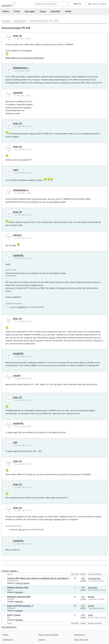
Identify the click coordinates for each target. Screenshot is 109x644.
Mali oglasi (30, 12)
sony (16, 170)
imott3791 (18, 255)
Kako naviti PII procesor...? (20, 606)
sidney (10, 590)
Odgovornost (79, 635)
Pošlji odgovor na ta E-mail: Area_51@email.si (25, 58)
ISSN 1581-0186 (81, 640)
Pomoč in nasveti (22, 583)
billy (9, 617)
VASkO (91, 606)
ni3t (15, 442)
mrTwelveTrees (13, 581)
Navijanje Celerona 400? (19, 597)
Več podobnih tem (9, 627)
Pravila (5, 635)
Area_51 (17, 36)
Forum (17, 11)
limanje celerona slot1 (18, 587)
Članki (43, 12)
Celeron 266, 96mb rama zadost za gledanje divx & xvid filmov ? (38, 578)
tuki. (15, 245)
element (17, 235)
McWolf (91, 597)
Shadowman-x (21, 68)
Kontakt (42, 640)
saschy (17, 376)
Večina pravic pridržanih (48, 635)
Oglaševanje (8, 640)
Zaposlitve (55, 11)
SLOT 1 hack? (14, 615)
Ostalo (68, 11)
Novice (6, 11)
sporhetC (18, 93)
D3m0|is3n (11, 608)
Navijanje (19, 592)
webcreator (93, 588)
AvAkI (90, 615)
